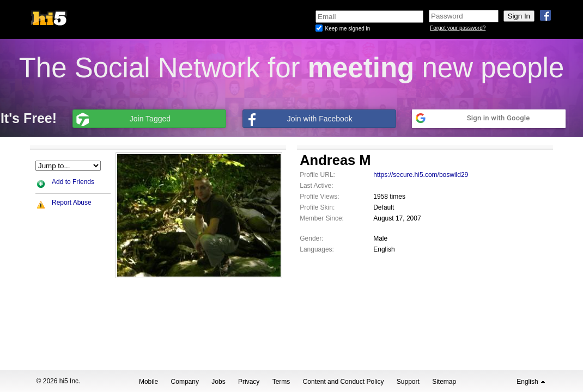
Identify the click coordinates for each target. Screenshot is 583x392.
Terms (281, 382)
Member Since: (322, 218)
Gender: (311, 238)
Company (185, 382)
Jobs (218, 382)
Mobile (148, 382)
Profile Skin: (317, 207)
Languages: (317, 249)
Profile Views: (319, 197)
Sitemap (444, 382)
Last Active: (316, 186)
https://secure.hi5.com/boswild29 (421, 175)
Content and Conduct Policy (344, 382)
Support (408, 382)
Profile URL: (317, 175)
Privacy (249, 382)
